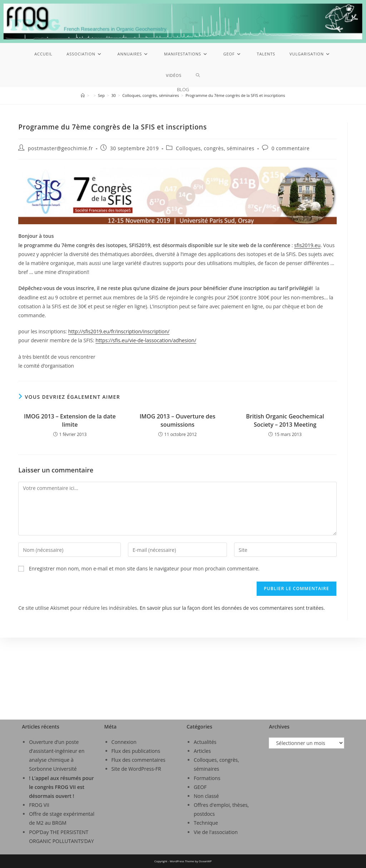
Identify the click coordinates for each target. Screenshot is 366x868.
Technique (206, 823)
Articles (202, 751)
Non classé (206, 796)
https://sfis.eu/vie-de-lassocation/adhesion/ (146, 340)
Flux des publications (136, 751)
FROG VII (39, 805)
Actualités (205, 742)
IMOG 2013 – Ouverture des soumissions (177, 420)
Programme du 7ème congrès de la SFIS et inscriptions (235, 95)
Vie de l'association (216, 832)
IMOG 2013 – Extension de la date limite (70, 420)
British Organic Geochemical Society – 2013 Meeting (285, 420)
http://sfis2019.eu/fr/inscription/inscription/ (119, 331)
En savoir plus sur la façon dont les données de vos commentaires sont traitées (232, 608)
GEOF (200, 787)
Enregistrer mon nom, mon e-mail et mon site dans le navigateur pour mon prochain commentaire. (144, 568)
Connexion (124, 742)
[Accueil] (83, 95)
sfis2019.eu (307, 245)
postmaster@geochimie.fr (60, 148)
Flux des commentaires (139, 760)
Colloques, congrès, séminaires (215, 148)
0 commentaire (290, 148)
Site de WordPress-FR (136, 769)
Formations (207, 778)
